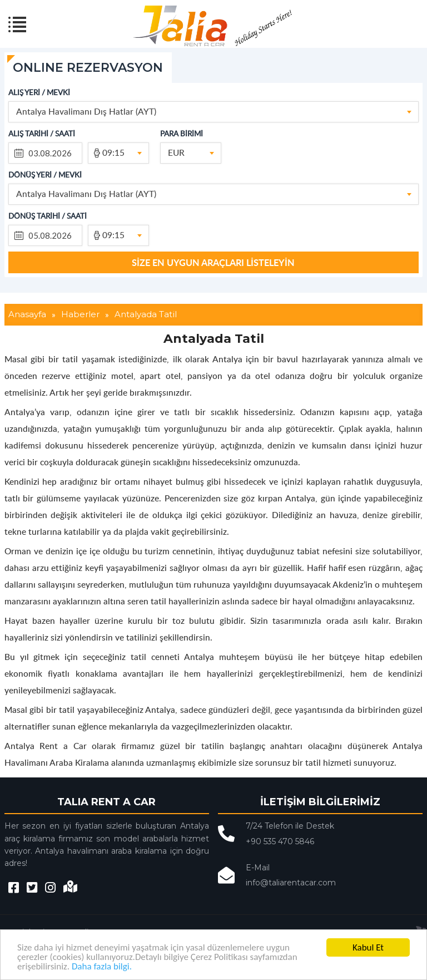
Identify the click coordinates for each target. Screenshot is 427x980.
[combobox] (213, 112)
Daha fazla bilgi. (102, 966)
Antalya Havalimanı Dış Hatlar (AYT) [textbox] (86, 111)
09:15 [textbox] (113, 152)
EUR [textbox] (176, 152)
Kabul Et (368, 947)
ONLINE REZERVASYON (88, 68)
